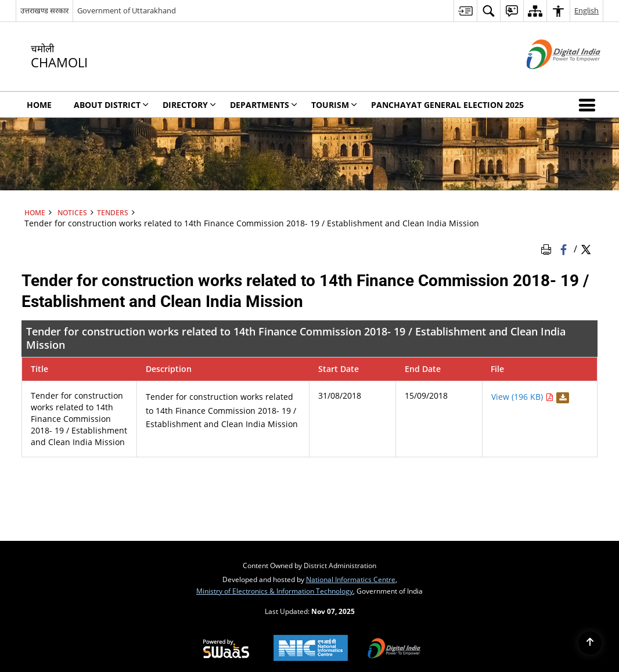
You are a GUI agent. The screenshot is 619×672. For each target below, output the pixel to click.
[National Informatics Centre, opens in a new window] (311, 649)
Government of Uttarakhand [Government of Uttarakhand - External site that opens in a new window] (127, 10)
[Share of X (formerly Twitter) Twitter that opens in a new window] (586, 248)
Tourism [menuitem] (334, 105)
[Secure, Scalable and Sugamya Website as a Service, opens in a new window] (226, 649)
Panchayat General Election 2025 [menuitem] (447, 105)
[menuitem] (465, 11)
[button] (589, 104)
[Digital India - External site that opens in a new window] (549, 79)
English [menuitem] (586, 10)
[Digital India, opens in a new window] (394, 649)
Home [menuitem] (39, 105)
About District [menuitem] (111, 105)
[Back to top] (590, 643)
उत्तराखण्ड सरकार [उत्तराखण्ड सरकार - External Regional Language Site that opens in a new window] (44, 10)
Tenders (113, 212)
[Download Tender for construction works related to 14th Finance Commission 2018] (561, 397)
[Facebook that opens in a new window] (565, 248)
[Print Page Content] (548, 248)
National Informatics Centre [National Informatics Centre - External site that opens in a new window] (351, 579)
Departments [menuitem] (264, 105)
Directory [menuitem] (189, 105)
